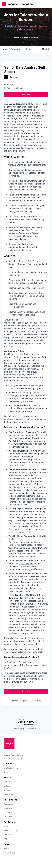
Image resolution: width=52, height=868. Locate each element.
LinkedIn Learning (17, 496)
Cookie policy (31, 729)
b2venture (29, 682)
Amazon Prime (26, 662)
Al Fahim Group (19, 679)
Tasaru (41, 676)
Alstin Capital (34, 679)
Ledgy (26, 447)
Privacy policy (19, 729)
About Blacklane (12, 320)
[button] (4, 4)
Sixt (6, 679)
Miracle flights (26, 564)
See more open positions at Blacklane (26, 701)
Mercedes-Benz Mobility (26, 676)
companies (16, 49)
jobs (4, 49)
